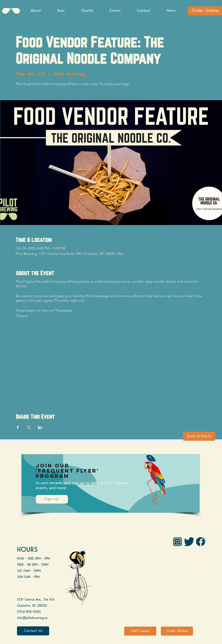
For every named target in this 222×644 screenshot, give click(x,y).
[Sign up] (52, 499)
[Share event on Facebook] (18, 427)
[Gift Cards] (140, 631)
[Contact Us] (33, 631)
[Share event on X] (29, 427)
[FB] (201, 542)
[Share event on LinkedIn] (40, 427)
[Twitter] (189, 542)
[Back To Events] (199, 436)
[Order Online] (205, 11)
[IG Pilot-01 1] (177, 542)
